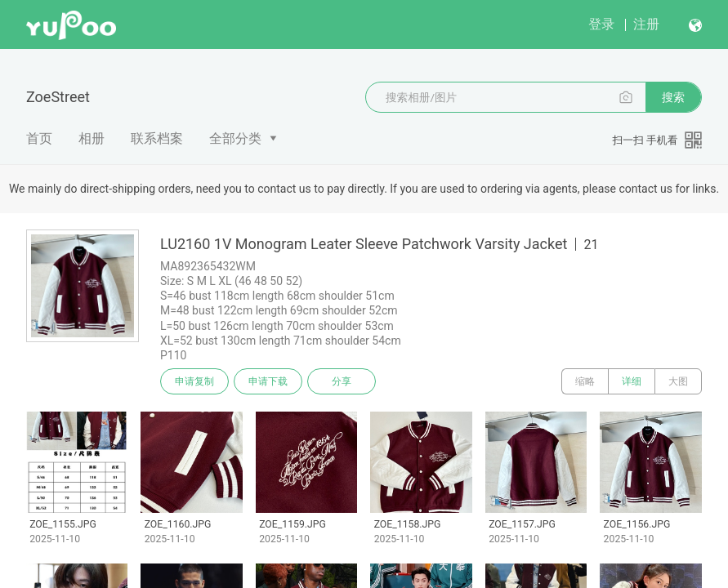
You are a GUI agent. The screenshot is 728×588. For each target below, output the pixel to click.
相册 (92, 138)
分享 (342, 381)
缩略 (585, 381)
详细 (632, 381)
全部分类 (235, 138)
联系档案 (157, 138)
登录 (601, 24)
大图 (678, 381)
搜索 (673, 97)
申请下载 (268, 381)
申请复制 (194, 381)
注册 (646, 24)
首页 (39, 138)
